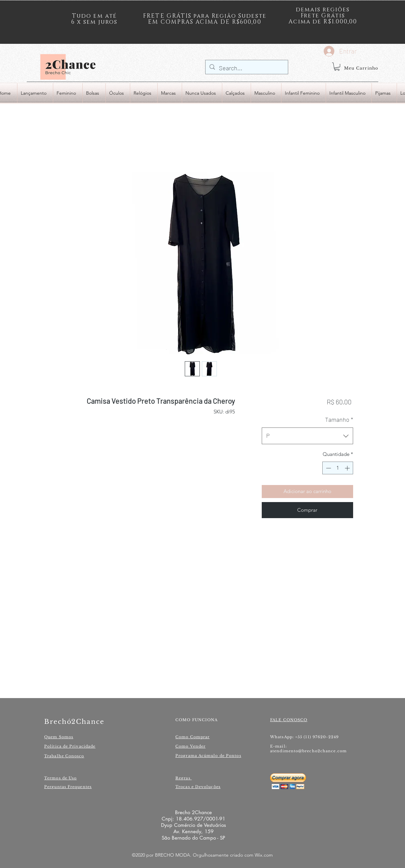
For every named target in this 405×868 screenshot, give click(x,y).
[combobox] (307, 436)
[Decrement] (328, 468)
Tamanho (339, 419)
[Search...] (246, 68)
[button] (337, 67)
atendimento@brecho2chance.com (308, 751)
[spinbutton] (338, 468)
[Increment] (348, 468)
